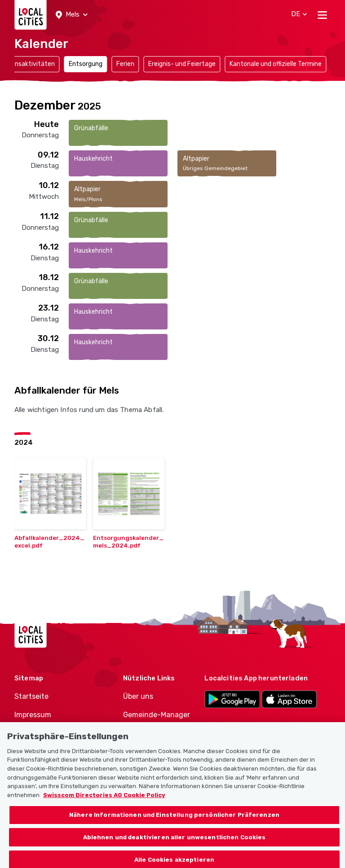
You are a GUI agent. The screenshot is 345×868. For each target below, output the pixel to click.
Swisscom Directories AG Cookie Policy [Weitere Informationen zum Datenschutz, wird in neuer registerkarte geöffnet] (104, 800)
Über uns (138, 696)
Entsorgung (86, 64)
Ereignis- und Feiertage (182, 64)
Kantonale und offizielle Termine (276, 64)
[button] (72, 15)
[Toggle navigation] (322, 15)
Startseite (31, 696)
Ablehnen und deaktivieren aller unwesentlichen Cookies (175, 842)
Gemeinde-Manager (157, 715)
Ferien (125, 64)
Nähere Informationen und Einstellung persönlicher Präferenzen (174, 820)
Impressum (33, 715)
